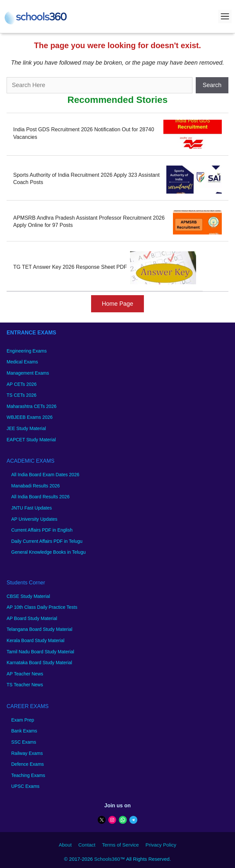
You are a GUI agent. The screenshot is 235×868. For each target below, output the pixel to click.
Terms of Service (120, 845)
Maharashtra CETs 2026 (32, 406)
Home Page (117, 304)
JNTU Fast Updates (32, 508)
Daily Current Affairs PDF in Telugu (47, 541)
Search (212, 85)
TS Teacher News (25, 685)
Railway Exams (27, 753)
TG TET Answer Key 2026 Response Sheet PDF (70, 267)
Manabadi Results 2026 (35, 486)
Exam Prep (23, 720)
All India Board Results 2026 (40, 497)
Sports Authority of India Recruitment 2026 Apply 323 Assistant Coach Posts (86, 179)
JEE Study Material (26, 428)
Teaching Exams (28, 775)
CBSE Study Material (28, 596)
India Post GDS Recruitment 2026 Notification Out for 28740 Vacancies (84, 133)
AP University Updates (34, 519)
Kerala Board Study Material (35, 640)
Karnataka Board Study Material (39, 663)
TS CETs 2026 (21, 395)
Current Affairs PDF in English (42, 530)
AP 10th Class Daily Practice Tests (42, 607)
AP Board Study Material (32, 618)
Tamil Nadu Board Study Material (40, 652)
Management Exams (28, 373)
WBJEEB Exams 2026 (30, 417)
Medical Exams (22, 362)
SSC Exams (24, 742)
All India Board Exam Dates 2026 (45, 475)
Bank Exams (24, 731)
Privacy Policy (161, 845)
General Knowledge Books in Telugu (48, 552)
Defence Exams (28, 764)
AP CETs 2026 (22, 384)
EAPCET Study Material (31, 440)
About (65, 845)
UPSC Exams (25, 786)
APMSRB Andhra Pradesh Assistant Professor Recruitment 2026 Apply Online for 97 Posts (89, 221)
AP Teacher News (25, 674)
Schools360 (107, 859)
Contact (87, 845)
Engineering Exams (27, 351)
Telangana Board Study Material (39, 629)
